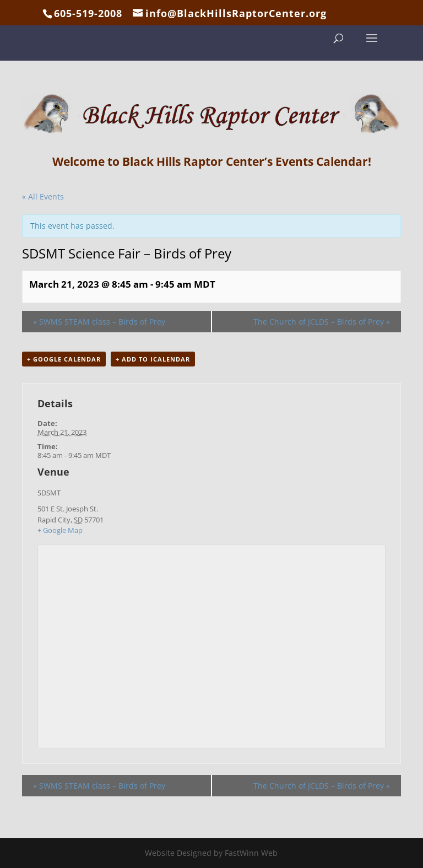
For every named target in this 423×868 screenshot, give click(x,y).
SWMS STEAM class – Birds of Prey (99, 322)
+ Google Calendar (64, 359)
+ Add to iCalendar (153, 359)
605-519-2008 (88, 13)
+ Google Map (60, 530)
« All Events (43, 196)
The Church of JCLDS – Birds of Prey (322, 322)
